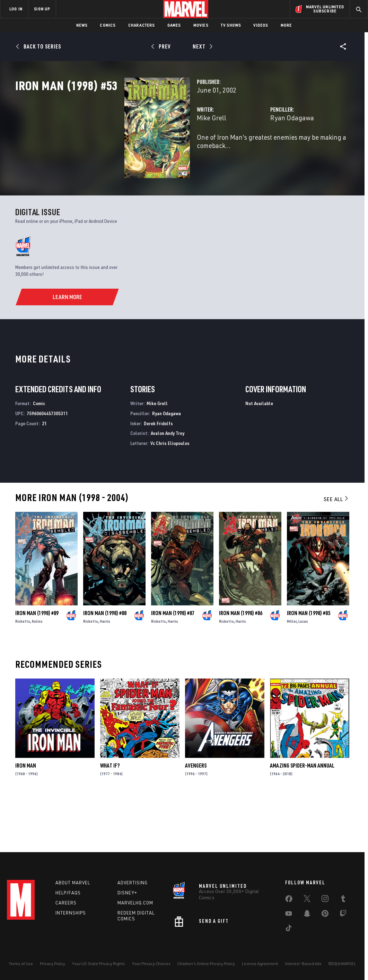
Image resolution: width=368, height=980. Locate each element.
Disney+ (127, 893)
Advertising (133, 883)
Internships (71, 913)
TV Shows (231, 25)
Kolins (37, 671)
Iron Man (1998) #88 (105, 663)
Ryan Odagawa (254, 148)
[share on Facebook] (289, 900)
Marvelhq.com (135, 903)
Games (174, 25)
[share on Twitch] (343, 915)
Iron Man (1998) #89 (37, 663)
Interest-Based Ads (303, 964)
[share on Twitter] (307, 900)
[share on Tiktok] (289, 929)
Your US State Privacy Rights (99, 964)
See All (336, 549)
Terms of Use (21, 964)
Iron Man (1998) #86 (241, 663)
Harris (105, 671)
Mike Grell (135, 148)
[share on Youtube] (289, 915)
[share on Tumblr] (343, 900)
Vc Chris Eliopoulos (170, 493)
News (82, 25)
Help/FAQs (68, 893)
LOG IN (16, 9)
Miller (292, 671)
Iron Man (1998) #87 (173, 663)
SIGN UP (42, 9)
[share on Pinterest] (325, 915)
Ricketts (23, 671)
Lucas (303, 671)
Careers (66, 903)
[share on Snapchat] (307, 915)
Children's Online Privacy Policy (206, 964)
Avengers (196, 816)
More (286, 25)
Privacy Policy (52, 964)
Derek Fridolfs (158, 474)
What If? (110, 816)
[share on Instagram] (325, 900)
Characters (142, 25)
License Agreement (260, 964)
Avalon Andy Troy (168, 484)
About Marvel (73, 883)
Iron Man (26, 816)
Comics (108, 25)
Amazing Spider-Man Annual (302, 816)
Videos (261, 25)
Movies (201, 25)
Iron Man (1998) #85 (309, 663)
